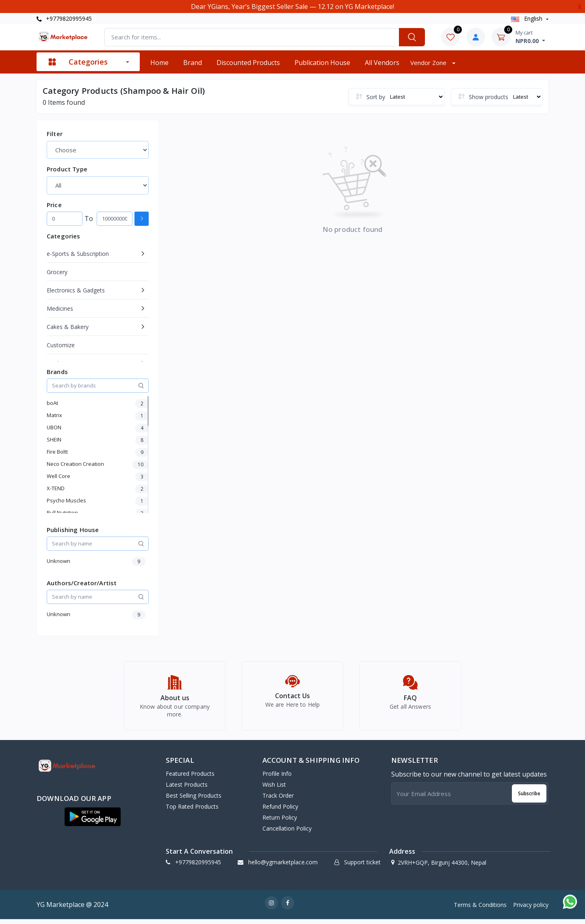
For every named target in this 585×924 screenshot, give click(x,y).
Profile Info (277, 778)
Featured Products (190, 778)
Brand (193, 63)
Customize (61, 345)
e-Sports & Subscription (78, 254)
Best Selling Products (194, 800)
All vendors (382, 63)
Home (159, 63)
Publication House (322, 63)
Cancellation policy (287, 833)
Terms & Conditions (480, 909)
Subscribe (529, 798)
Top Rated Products (192, 811)
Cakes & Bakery (68, 327)
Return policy (280, 822)
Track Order (278, 800)
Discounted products (248, 63)
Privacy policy (531, 909)
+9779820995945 (64, 18)
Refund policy (280, 811)
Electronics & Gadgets (76, 290)
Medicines (60, 308)
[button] (93, 822)
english (528, 18)
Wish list (274, 789)
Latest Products (187, 789)
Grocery (57, 272)
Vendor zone (429, 63)
